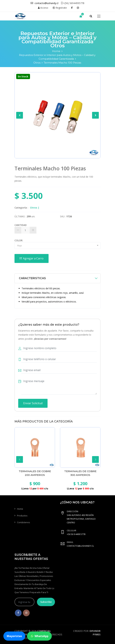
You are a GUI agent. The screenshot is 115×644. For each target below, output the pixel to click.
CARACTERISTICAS (32, 278)
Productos (22, 516)
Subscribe (46, 602)
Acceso (43, 8)
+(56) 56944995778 (73, 3)
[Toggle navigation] (99, 16)
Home (56, 51)
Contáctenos (24, 522)
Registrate (60, 8)
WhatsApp (39, 636)
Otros (37, 63)
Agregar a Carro (32, 258)
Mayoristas (14, 636)
